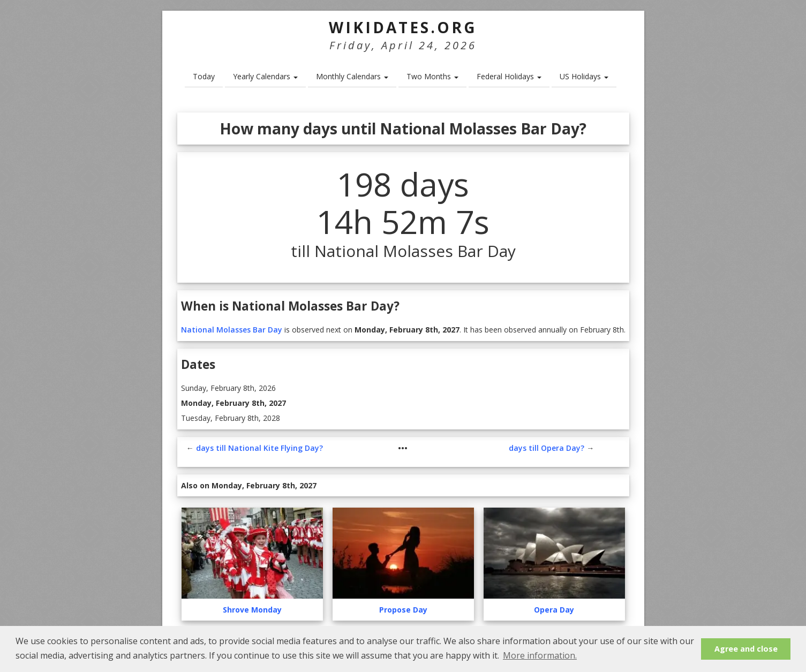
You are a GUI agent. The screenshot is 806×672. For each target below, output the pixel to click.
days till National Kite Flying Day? (259, 448)
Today (204, 76)
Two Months (432, 76)
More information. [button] (540, 655)
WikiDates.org (403, 27)
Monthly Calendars (352, 76)
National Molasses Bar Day (232, 330)
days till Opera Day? (547, 448)
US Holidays (584, 76)
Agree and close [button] (746, 649)
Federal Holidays (509, 76)
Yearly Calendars (265, 76)
